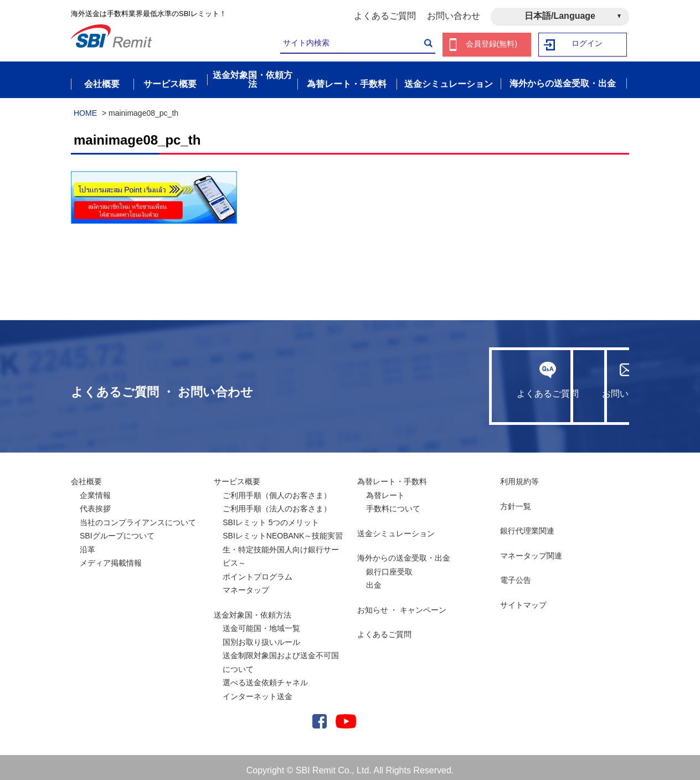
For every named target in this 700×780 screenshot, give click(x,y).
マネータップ (246, 584)
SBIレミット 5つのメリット (271, 516)
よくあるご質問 (385, 16)
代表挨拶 (95, 502)
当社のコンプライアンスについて (138, 516)
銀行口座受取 (389, 566)
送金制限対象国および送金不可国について (281, 656)
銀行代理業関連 (527, 525)
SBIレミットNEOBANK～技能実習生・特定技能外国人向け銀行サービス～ (283, 543)
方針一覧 (516, 500)
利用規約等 (519, 475)
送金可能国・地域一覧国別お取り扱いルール (261, 629)
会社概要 (86, 475)
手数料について (393, 502)
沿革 (87, 543)
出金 (374, 579)
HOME (85, 107)
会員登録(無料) (491, 45)
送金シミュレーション (396, 527)
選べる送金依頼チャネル (265, 676)
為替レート (385, 489)
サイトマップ (523, 599)
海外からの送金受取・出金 (404, 552)
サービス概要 (237, 475)
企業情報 (95, 489)
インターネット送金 (258, 690)
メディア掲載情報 (111, 557)
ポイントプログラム (258, 571)
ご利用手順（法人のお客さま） (277, 502)
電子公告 (516, 574)
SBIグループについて (117, 530)
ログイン (588, 45)
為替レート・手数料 (392, 475)
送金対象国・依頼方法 (253, 609)
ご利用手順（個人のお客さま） (277, 489)
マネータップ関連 (531, 550)
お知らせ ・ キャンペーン (402, 604)
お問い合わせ (454, 16)
